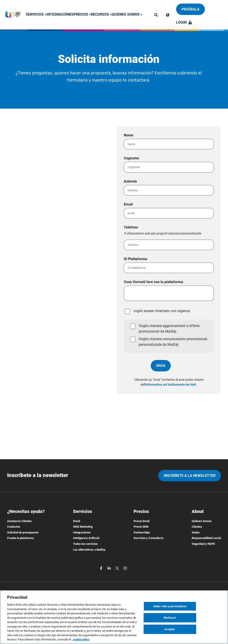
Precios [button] (82, 14)
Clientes (197, 527)
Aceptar (170, 629)
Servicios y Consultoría (149, 538)
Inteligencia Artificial (86, 538)
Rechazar (170, 618)
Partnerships (142, 532)
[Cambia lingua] (168, 15)
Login (184, 22)
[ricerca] (156, 15)
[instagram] (125, 568)
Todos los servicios (85, 544)
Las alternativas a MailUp (89, 550)
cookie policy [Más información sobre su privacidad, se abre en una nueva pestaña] (81, 639)
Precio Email (141, 521)
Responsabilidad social (206, 538)
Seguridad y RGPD (203, 544)
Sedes (196, 532)
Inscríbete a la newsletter (190, 476)
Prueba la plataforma (20, 538)
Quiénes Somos (202, 521)
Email (76, 521)
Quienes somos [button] (127, 14)
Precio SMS (141, 527)
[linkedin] (110, 568)
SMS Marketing (83, 527)
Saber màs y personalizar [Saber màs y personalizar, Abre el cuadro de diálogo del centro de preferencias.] (170, 606)
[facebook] (102, 568)
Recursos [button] (101, 14)
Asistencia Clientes (19, 521)
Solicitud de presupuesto (23, 532)
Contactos (14, 527)
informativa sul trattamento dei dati (171, 385)
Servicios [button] (36, 14)
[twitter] (118, 568)
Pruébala (190, 9)
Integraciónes (60, 14)
